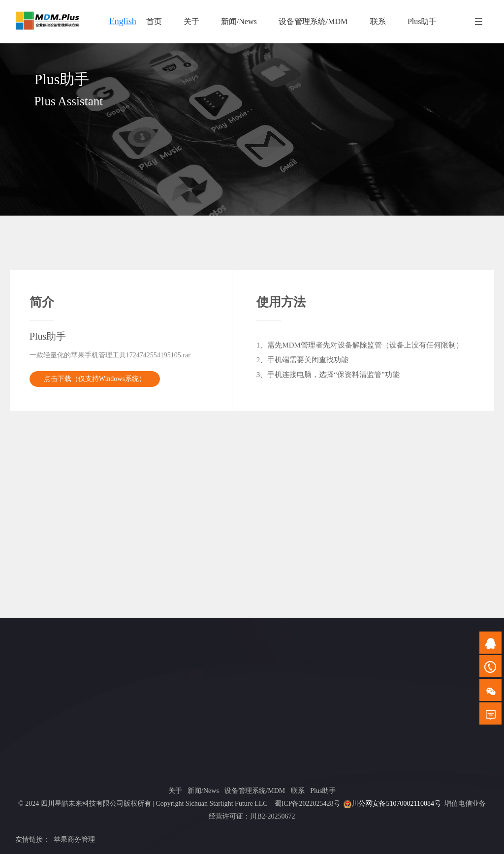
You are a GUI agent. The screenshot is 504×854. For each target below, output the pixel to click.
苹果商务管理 (74, 839)
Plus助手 (323, 791)
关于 (175, 791)
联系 (298, 791)
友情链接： (32, 839)
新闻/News (203, 791)
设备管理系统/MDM (255, 791)
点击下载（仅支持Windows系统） (95, 379)
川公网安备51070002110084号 (396, 804)
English (123, 21)
